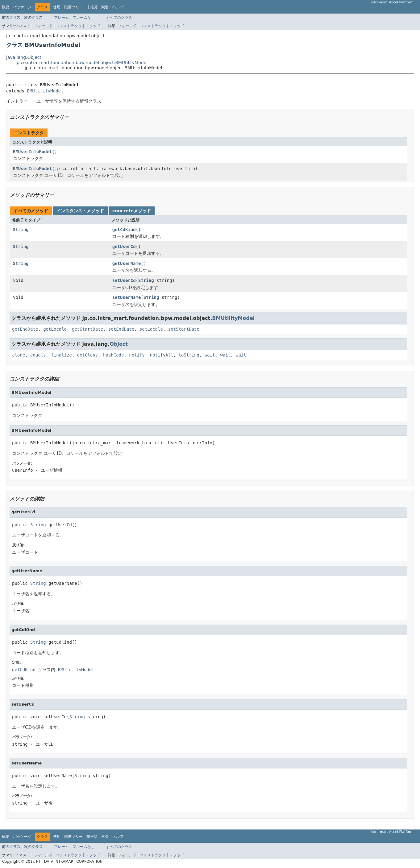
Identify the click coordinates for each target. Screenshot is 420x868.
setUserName (127, 297)
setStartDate (184, 329)
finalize (61, 355)
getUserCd (124, 247)
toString (189, 355)
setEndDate (121, 329)
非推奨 (92, 7)
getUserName (127, 263)
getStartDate (87, 329)
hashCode (113, 355)
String (21, 230)
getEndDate (25, 329)
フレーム (61, 18)
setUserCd (124, 280)
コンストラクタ (69, 26)
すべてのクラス (119, 18)
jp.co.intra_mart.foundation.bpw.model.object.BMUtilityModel (81, 63)
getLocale (55, 329)
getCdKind (124, 230)
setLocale (151, 329)
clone (19, 355)
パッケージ (22, 7)
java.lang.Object (24, 57)
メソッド (93, 26)
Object (119, 344)
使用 (57, 7)
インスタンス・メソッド (80, 211)
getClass (87, 355)
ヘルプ (118, 7)
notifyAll (162, 355)
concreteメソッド (132, 211)
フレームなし (84, 18)
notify (137, 355)
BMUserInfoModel (32, 152)
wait (210, 355)
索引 (105, 7)
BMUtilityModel (45, 91)
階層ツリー (73, 7)
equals (38, 355)
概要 (6, 7)
